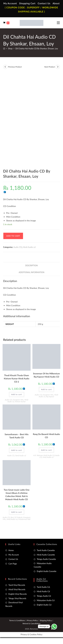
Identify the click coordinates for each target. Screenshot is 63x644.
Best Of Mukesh (17, 517)
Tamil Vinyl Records (17, 585)
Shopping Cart (27, 3)
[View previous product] (5, 67)
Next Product (50, 67)
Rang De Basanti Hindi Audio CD (46, 436)
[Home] (4, 49)
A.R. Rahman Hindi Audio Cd (44, 455)
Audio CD (18, 247)
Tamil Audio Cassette (46, 550)
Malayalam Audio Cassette (43, 565)
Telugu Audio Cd (44, 596)
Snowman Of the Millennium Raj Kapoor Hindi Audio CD (46, 375)
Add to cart (13, 236)
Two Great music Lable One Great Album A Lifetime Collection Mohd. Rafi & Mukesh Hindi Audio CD (17, 495)
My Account (10, 3)
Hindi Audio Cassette (46, 555)
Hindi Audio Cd (43, 591)
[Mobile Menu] (58, 23)
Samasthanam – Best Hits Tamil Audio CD (17, 436)
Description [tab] (31, 266)
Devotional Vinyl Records (14, 604)
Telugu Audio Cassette (46, 559)
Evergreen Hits (18, 400)
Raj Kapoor (50, 397)
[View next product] (58, 67)
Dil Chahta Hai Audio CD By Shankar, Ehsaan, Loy (37, 49)
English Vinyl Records (18, 594)
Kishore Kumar (20, 402)
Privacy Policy (32, 620)
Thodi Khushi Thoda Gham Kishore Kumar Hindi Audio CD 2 (17, 378)
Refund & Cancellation (31, 623)
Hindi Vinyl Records (17, 589)
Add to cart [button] (17, 394)
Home (11, 550)
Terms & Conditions (17, 620)
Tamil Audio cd (21, 455)
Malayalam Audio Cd (46, 600)
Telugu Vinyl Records (17, 598)
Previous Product (15, 67)
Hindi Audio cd (29, 247)
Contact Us (44, 3)
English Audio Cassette (47, 571)
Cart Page (13, 564)
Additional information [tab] (31, 272)
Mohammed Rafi (24, 519)
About (56, 3)
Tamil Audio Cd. (43, 587)
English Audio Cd (44, 605)
